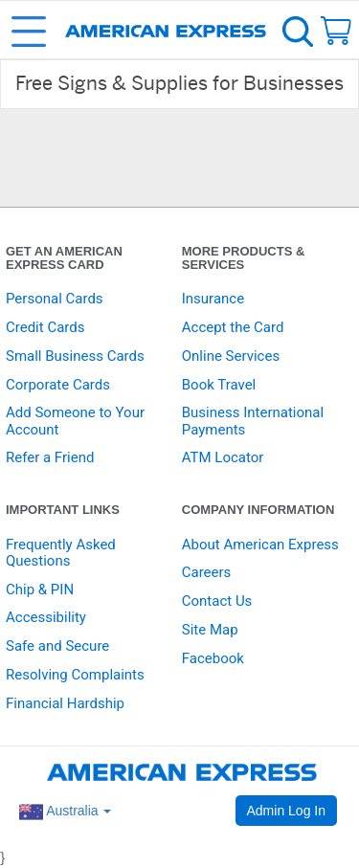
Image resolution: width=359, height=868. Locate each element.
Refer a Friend (50, 457)
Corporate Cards (58, 385)
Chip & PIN (40, 590)
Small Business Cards (75, 356)
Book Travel (219, 385)
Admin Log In (287, 811)
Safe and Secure (57, 646)
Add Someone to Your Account (75, 421)
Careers (207, 572)
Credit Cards (45, 327)
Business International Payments (253, 421)
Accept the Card (233, 327)
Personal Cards (55, 299)
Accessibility (46, 617)
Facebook (213, 658)
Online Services (231, 356)
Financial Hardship (65, 703)
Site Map (210, 630)
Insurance (213, 299)
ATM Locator (223, 457)
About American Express (260, 545)
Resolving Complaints (75, 675)
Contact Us (217, 601)
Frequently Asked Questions (61, 553)
